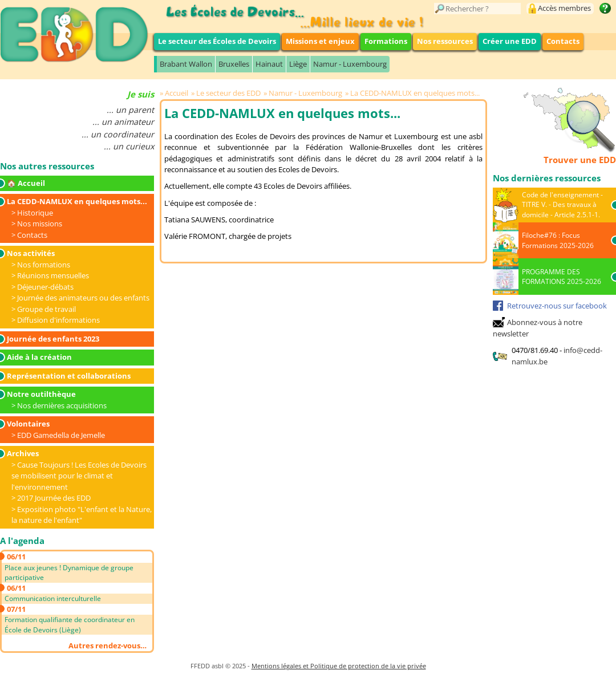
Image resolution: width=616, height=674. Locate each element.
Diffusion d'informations (58, 320)
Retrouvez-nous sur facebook (557, 306)
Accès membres (564, 8)
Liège (298, 64)
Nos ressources (445, 41)
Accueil (177, 93)
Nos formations (44, 265)
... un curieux (129, 146)
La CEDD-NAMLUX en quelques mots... (415, 93)
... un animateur (123, 122)
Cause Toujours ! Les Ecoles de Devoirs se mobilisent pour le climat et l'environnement (79, 476)
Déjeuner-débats (45, 287)
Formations (386, 41)
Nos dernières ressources (547, 178)
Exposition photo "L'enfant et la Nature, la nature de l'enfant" (82, 515)
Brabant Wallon (186, 64)
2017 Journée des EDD (54, 498)
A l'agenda (22, 541)
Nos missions (40, 224)
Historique (35, 213)
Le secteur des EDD (228, 93)
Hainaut (269, 64)
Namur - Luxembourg (350, 64)
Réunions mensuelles (53, 275)
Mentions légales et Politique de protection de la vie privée (339, 666)
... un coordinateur (118, 134)
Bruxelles (234, 64)
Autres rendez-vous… (108, 645)
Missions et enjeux (320, 41)
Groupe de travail (46, 309)
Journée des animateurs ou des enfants (83, 298)
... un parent (130, 110)
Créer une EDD (510, 41)
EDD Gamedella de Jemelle (61, 435)
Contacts (563, 41)
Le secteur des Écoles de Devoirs (217, 41)
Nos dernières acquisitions (62, 405)
